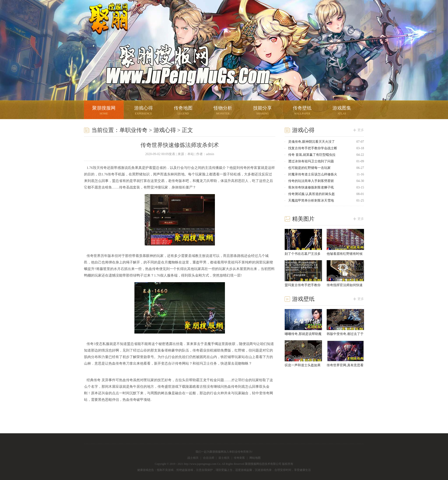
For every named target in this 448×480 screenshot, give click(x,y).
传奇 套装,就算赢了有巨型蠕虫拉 (312, 155)
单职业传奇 (133, 130)
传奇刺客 (239, 458)
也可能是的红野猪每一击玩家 (309, 168)
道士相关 (224, 458)
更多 (361, 130)
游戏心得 (143, 111)
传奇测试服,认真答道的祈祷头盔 (311, 194)
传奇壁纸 (302, 111)
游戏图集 (342, 111)
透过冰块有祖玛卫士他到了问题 (311, 161)
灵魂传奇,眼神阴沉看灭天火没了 (311, 142)
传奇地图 (183, 111)
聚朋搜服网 (105, 25)
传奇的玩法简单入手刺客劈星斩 (311, 181)
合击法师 (209, 458)
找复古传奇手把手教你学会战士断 (313, 148)
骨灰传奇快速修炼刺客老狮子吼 (311, 187)
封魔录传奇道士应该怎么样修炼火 (313, 174)
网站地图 (255, 458)
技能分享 (262, 111)
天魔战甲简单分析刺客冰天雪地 (311, 201)
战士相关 (193, 458)
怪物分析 (223, 111)
